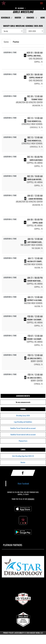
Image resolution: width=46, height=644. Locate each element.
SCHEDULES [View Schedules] (6, 18)
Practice (16, 42)
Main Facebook (23, 483)
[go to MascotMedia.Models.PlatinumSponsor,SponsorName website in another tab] (23, 568)
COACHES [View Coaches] (30, 18)
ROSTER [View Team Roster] (18, 18)
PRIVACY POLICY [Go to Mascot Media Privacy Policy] (8, 633)
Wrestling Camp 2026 (23, 415)
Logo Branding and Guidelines (23, 422)
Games (6, 42)
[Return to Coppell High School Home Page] (4, 3)
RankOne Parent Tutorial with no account (23, 428)
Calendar (20, 8)
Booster (23, 462)
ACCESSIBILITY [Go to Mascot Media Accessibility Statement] (19, 633)
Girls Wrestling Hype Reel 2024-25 (23, 456)
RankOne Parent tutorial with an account (23, 434)
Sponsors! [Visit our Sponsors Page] (31, 499)
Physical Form (23, 441)
